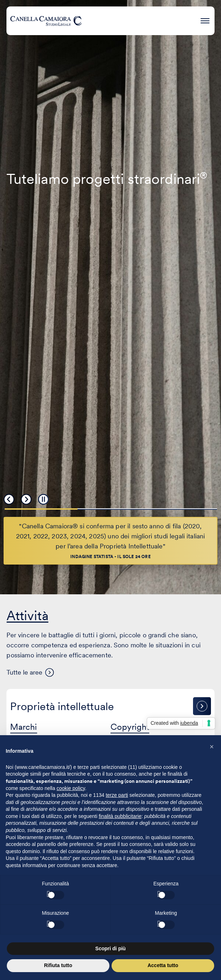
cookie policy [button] (71, 797)
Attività (27, 616)
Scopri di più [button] (111, 957)
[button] (212, 755)
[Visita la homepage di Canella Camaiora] (46, 21)
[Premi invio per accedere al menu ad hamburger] (205, 20)
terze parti (117, 804)
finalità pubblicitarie (120, 825)
